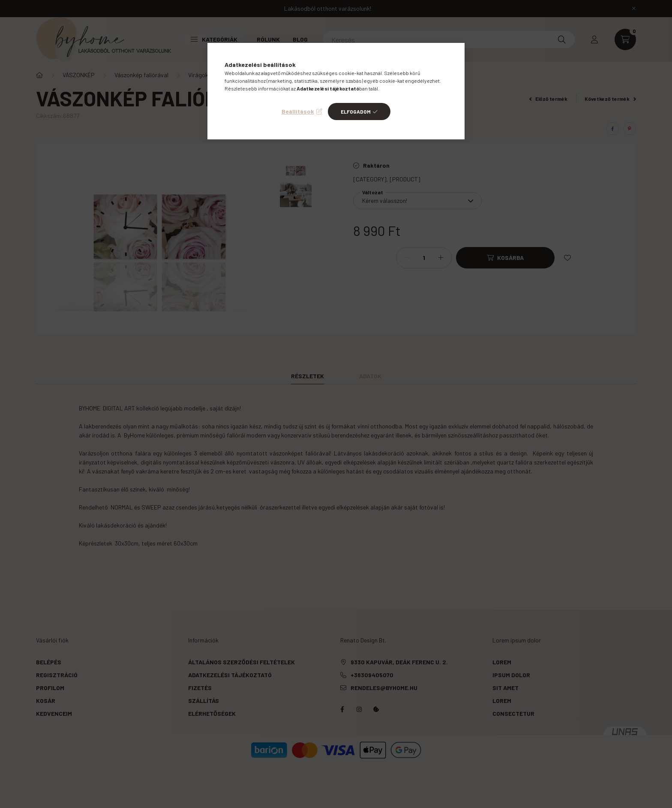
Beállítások (298, 111)
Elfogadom (356, 112)
